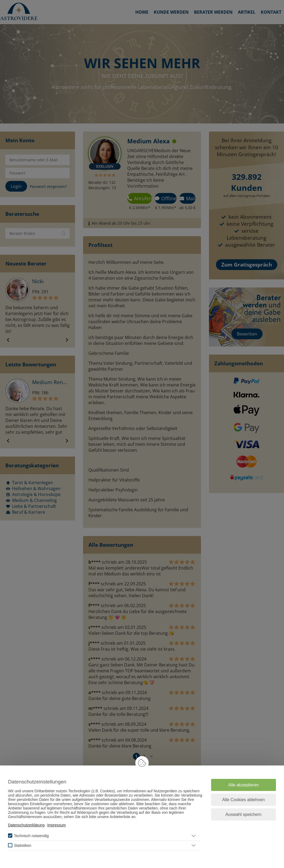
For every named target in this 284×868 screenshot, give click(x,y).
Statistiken (23, 845)
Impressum (56, 825)
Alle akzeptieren (244, 785)
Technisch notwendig (31, 836)
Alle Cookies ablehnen (243, 800)
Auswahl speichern (244, 814)
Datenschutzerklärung (26, 825)
